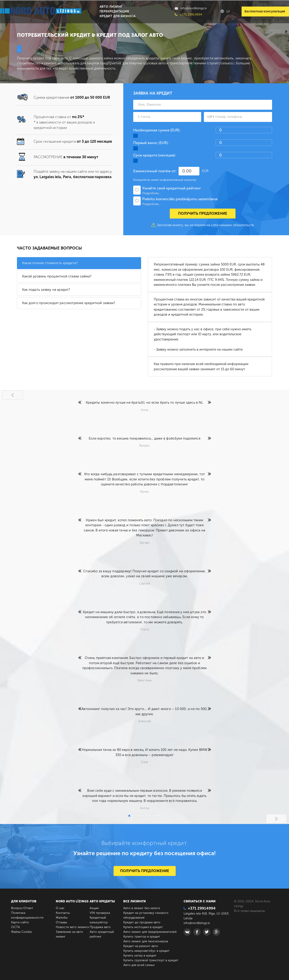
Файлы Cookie (21, 932)
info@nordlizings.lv (191, 8)
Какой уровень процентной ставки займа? (57, 276)
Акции (94, 908)
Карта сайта (20, 922)
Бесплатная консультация (265, 11)
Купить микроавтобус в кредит (146, 951)
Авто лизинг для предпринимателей (150, 932)
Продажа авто (100, 927)
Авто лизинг (111, 7)
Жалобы (62, 918)
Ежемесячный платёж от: (155, 171)
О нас (60, 908)
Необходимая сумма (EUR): (157, 130)
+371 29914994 (188, 15)
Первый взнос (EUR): (151, 143)
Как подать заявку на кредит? (46, 290)
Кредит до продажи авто (142, 922)
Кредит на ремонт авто (141, 946)
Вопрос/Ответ (22, 908)
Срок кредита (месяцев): (155, 155)
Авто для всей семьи (139, 965)
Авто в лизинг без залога (142, 908)
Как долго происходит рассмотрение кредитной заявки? (69, 303)
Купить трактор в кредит (142, 937)
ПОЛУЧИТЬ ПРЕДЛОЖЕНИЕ (145, 871)
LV (225, 11)
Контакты (63, 913)
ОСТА (15, 927)
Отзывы (61, 922)
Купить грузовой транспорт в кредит (151, 960)
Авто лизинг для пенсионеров (146, 941)
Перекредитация (114, 11)
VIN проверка (100, 913)
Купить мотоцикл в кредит (143, 927)
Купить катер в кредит (140, 956)
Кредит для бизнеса (118, 16)
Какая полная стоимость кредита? (50, 263)
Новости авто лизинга (72, 927)
